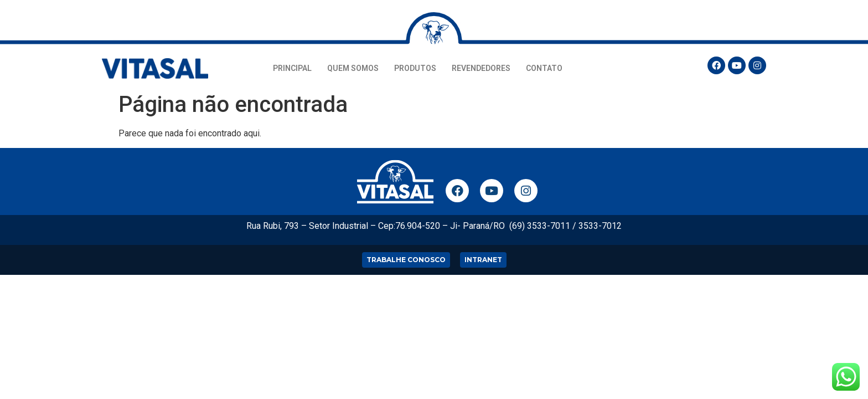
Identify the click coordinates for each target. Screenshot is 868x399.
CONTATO (544, 68)
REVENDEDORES (481, 68)
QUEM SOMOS (353, 68)
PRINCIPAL (292, 68)
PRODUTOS (415, 68)
